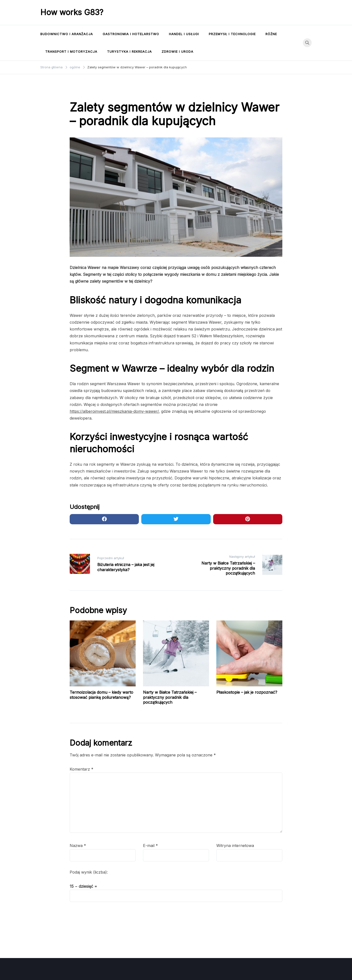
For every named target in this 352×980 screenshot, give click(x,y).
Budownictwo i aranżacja (67, 34)
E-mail (150, 846)
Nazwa (78, 846)
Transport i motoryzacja (71, 52)
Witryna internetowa (235, 846)
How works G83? (72, 12)
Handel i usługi (184, 34)
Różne (271, 34)
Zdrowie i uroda (177, 52)
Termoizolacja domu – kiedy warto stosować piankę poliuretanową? (101, 695)
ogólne (78, 93)
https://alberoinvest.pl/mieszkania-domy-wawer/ (114, 411)
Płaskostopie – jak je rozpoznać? (247, 692)
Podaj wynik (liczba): (89, 872)
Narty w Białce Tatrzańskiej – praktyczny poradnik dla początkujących (170, 697)
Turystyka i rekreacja (129, 52)
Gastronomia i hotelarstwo (131, 34)
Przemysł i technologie (232, 34)
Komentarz (82, 769)
